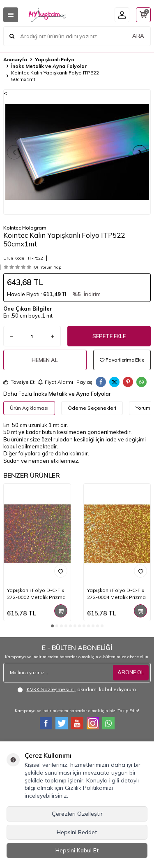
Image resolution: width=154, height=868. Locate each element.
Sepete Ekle (109, 336)
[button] (14, 152)
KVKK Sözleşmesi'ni (51, 689)
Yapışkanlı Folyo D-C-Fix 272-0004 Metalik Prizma (116, 593)
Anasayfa (15, 59)
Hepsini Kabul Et (77, 850)
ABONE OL (131, 672)
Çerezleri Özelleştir (77, 814)
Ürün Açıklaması (29, 408)
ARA (138, 36)
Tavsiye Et (19, 382)
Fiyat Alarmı (55, 382)
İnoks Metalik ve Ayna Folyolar (49, 66)
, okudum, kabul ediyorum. (77, 689)
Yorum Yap (51, 267)
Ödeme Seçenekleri (92, 408)
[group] (77, 152)
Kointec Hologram (25, 228)
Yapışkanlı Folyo (55, 59)
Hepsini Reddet (77, 832)
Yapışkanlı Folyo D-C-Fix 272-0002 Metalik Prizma (36, 593)
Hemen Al (45, 360)
